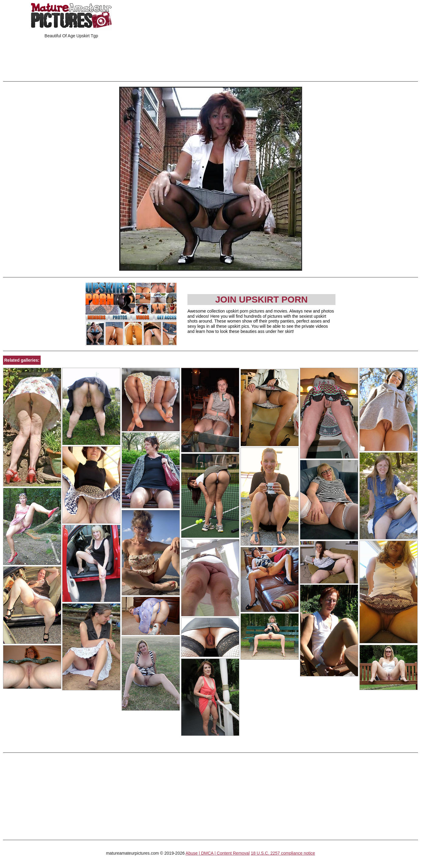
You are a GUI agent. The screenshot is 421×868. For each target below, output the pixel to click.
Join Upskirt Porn (261, 299)
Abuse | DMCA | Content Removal (218, 853)
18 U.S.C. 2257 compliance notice (283, 853)
